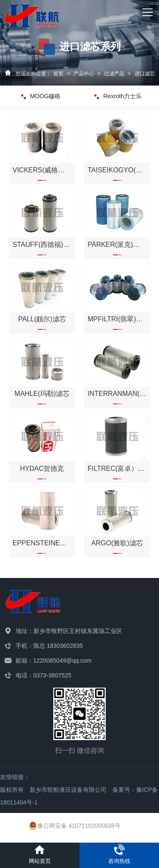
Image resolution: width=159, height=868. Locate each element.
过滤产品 (114, 74)
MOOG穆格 (41, 96)
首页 (58, 74)
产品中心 (84, 74)
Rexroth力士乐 (118, 96)
